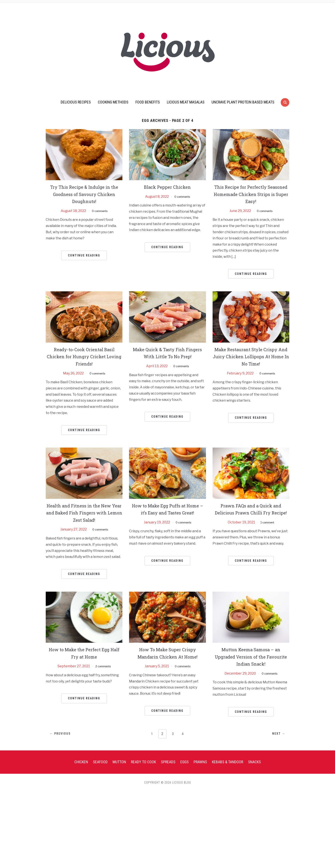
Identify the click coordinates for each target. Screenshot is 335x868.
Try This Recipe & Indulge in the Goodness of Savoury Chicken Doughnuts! (84, 194)
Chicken (81, 762)
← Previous (64, 734)
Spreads (168, 762)
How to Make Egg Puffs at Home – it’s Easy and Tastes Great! (167, 513)
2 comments (103, 666)
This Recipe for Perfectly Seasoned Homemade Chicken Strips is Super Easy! (251, 194)
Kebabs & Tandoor (228, 762)
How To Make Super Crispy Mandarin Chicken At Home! (167, 653)
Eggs (184, 762)
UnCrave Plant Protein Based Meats (243, 102)
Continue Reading (84, 255)
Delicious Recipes (76, 102)
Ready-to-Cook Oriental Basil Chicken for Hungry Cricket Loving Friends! (84, 356)
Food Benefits (148, 102)
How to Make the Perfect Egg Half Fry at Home (84, 653)
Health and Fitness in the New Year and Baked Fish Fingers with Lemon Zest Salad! (84, 513)
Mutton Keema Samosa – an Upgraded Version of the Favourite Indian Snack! (251, 657)
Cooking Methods (113, 102)
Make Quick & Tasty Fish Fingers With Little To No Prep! (167, 353)
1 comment (267, 529)
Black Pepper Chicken (167, 187)
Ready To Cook (143, 762)
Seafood (100, 762)
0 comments (100, 211)
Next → (275, 734)
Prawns (200, 762)
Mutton (119, 762)
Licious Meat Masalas (186, 102)
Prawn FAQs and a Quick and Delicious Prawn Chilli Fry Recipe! (251, 513)
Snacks (254, 762)
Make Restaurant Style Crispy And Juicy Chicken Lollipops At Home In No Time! (251, 356)
